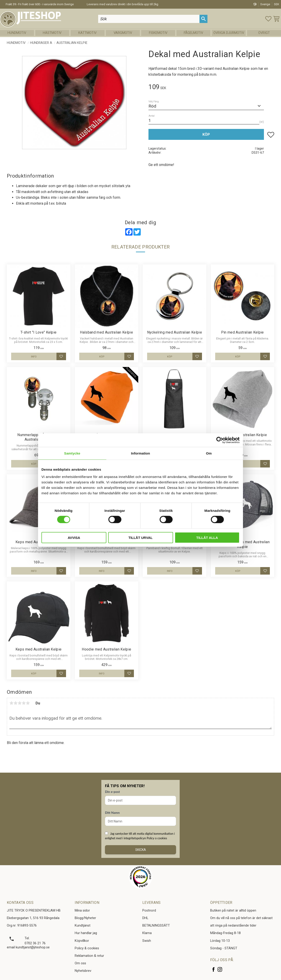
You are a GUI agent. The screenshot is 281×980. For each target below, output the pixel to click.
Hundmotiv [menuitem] (17, 33)
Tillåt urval (140, 537)
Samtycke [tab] (72, 453)
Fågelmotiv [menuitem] (193, 33)
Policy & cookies (87, 948)
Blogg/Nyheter (85, 918)
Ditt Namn (112, 813)
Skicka (141, 850)
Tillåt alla (207, 537)
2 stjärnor (15, 703)
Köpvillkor (82, 941)
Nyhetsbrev (83, 971)
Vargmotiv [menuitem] (123, 33)
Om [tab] (209, 453)
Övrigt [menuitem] (264, 33)
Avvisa (74, 537)
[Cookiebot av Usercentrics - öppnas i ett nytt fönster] (220, 440)
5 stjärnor (28, 703)
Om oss (80, 963)
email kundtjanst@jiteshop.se (28, 947)
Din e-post (112, 792)
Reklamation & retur (89, 956)
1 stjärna (11, 703)
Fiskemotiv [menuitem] (158, 33)
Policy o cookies (157, 838)
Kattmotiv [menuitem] (87, 33)
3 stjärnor (20, 703)
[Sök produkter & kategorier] (149, 19)
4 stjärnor (24, 703)
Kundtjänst (83, 926)
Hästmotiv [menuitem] (52, 33)
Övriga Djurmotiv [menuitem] (229, 33)
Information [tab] (140, 453)
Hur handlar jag (86, 933)
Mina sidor (82, 911)
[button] (268, 19)
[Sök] (203, 19)
